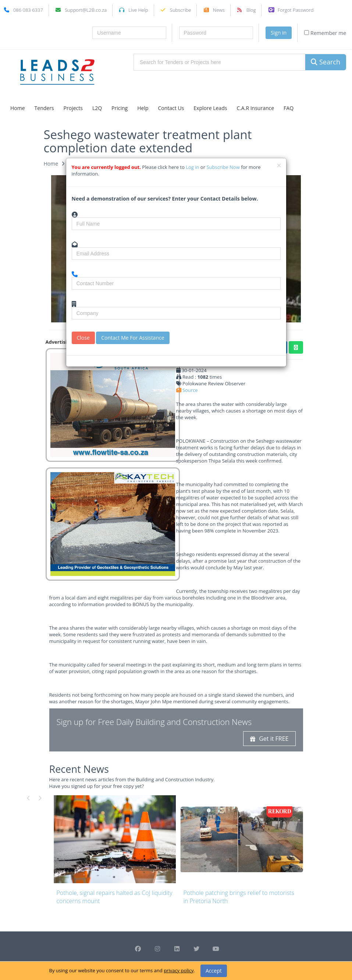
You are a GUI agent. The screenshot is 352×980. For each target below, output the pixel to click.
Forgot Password (296, 10)
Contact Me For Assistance (133, 338)
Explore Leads (210, 108)
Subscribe (181, 10)
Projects (73, 108)
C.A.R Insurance (255, 108)
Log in (193, 167)
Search (326, 62)
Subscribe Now (224, 167)
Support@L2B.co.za (86, 10)
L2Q (97, 108)
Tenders (44, 108)
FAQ (289, 108)
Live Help (138, 10)
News (219, 10)
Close (83, 338)
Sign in (279, 33)
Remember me (325, 33)
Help (143, 108)
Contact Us (171, 108)
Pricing (120, 108)
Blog (251, 10)
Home (18, 108)
